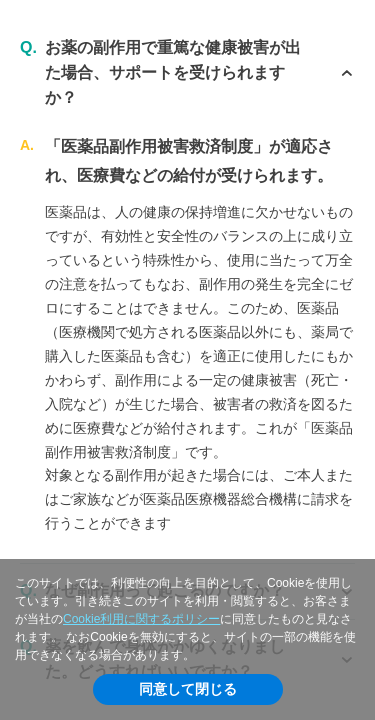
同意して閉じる (188, 689)
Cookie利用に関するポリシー (141, 619)
